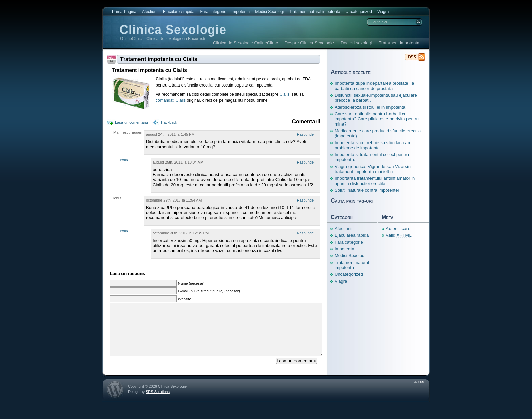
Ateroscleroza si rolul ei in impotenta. (370, 107)
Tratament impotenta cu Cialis (159, 59)
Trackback (169, 122)
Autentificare (398, 228)
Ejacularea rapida (179, 12)
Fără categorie (213, 12)
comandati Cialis (171, 100)
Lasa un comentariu (131, 122)
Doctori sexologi (356, 43)
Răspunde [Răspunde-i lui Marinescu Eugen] (305, 134)
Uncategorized (359, 12)
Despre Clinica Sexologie (309, 43)
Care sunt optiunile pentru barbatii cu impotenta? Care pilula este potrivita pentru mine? (377, 119)
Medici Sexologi (269, 12)
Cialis (284, 94)
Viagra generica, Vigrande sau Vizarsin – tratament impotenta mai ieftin (374, 169)
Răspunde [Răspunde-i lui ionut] (305, 200)
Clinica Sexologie (173, 30)
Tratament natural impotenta (315, 12)
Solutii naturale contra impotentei (367, 190)
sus (421, 392)
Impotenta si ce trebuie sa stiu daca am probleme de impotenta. (373, 145)
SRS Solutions (158, 402)
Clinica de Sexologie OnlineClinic (245, 43)
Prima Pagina (124, 12)
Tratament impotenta (399, 43)
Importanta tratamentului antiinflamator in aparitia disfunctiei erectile (375, 181)
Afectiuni (150, 12)
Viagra (383, 12)
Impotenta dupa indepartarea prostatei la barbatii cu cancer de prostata (374, 86)
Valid (399, 235)
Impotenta (241, 12)
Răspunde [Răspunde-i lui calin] (305, 162)
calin (124, 160)
